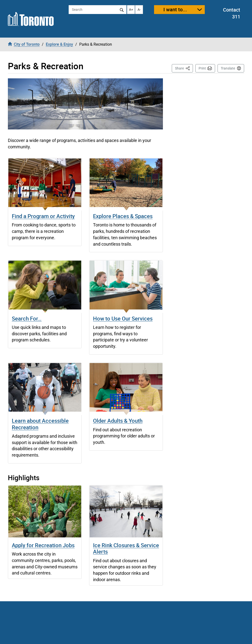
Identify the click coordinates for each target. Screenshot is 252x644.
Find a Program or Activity (43, 216)
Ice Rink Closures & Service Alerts (126, 548)
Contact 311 (232, 13)
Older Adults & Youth (118, 421)
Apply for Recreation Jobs (43, 545)
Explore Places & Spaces (123, 216)
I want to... (175, 9)
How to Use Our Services (123, 318)
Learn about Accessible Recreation (40, 424)
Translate (228, 68)
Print (202, 68)
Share (184, 68)
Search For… (27, 318)
